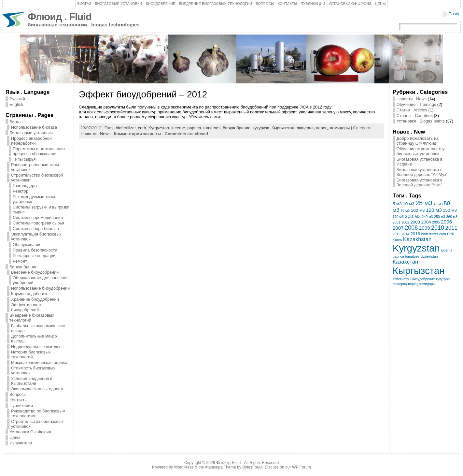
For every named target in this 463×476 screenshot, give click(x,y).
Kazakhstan (417, 239)
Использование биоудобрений (40, 288)
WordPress (184, 467)
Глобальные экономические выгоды (38, 328)
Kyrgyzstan (159, 128)
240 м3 (427, 217)
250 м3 (440, 217)
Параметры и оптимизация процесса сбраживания (39, 151)
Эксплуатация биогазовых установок (36, 237)
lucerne (178, 128)
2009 (425, 228)
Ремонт (20, 261)
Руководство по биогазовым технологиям (38, 413)
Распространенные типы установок (35, 167)
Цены (380, 4)
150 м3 (450, 210)
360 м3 (452, 217)
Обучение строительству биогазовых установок (421, 151)
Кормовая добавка (29, 294)
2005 (436, 222)
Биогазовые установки (118, 4)
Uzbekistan (429, 256)
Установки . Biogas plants (421, 121)
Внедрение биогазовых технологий (215, 4)
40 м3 (438, 204)
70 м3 (405, 210)
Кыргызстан (283, 128)
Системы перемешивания (38, 217)
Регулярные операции (34, 256)
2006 (446, 222)
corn (142, 128)
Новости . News (95, 134)
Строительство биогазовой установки (37, 178)
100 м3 (418, 210)
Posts (454, 14)
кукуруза (261, 128)
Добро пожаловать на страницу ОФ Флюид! (418, 141)
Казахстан (405, 262)
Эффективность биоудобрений (27, 307)
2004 (426, 222)
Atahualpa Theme (220, 467)
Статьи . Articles (412, 110)
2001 (397, 222)
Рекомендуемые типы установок (34, 199)
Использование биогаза (34, 127)
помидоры (340, 128)
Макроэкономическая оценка (39, 362)
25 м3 (424, 203)
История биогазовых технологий (31, 354)
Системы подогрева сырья (38, 223)
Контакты (287, 4)
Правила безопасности (35, 250)
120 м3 (434, 210)
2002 (405, 222)
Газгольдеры (25, 186)
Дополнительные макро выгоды (34, 339)
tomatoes (212, 128)
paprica (194, 128)
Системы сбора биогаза (36, 229)
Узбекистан (402, 279)
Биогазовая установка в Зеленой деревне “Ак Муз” (422, 172)
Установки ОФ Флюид (350, 4)
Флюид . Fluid (60, 17)
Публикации (313, 4)
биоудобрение (237, 128)
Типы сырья (24, 159)
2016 (415, 234)
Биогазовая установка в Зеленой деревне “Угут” (420, 182)
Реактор (21, 191)
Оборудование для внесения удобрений (41, 280)
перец (322, 128)
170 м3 (398, 217)
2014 (405, 234)
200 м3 (413, 216)
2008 (411, 228)
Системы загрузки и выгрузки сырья (41, 209)
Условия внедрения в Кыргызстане (32, 381)
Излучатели (21, 443)
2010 (438, 228)
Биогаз (84, 4)
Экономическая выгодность (38, 389)
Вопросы (265, 4)
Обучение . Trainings (416, 104)
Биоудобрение (160, 4)
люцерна (305, 128)
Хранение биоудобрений (35, 299)
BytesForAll (252, 467)
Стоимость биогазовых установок (33, 370)
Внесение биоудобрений (35, 272)
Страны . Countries (415, 115)
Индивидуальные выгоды (36, 346)
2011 (451, 228)
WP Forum (302, 467)
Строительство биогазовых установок (37, 424)
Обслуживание (27, 245)
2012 (397, 234)
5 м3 (397, 204)
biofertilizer (126, 128)
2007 (398, 228)
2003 (415, 222)
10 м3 (408, 204)
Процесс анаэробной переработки (31, 141)
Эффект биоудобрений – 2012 (143, 94)
